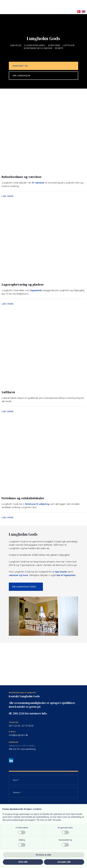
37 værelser (38, 183)
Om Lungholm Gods (24, 587)
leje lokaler (61, 572)
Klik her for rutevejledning (22, 749)
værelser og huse (18, 575)
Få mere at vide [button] (43, 855)
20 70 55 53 (28, 726)
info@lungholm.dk (18, 735)
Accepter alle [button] (64, 862)
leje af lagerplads (66, 575)
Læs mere (8, 196)
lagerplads (36, 290)
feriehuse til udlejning (37, 504)
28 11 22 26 (14, 726)
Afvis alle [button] (23, 862)
